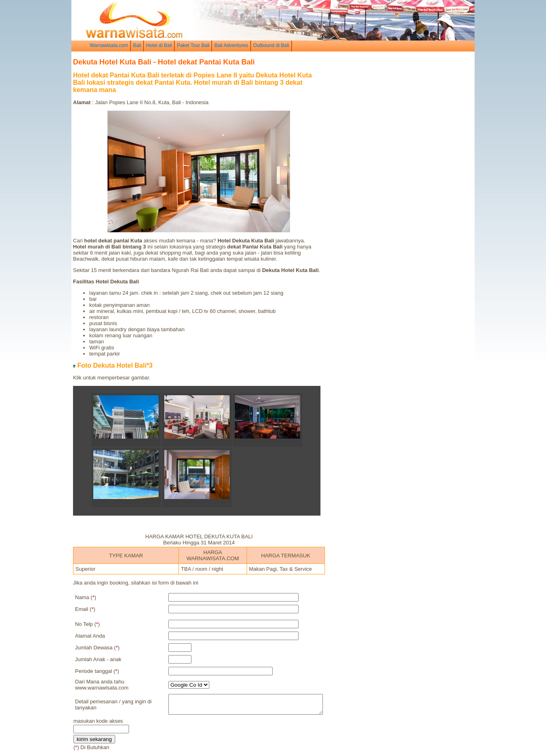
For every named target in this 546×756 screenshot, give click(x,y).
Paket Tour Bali (193, 45)
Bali (137, 45)
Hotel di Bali (159, 45)
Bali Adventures (231, 45)
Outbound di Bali (271, 45)
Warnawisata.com (109, 45)
